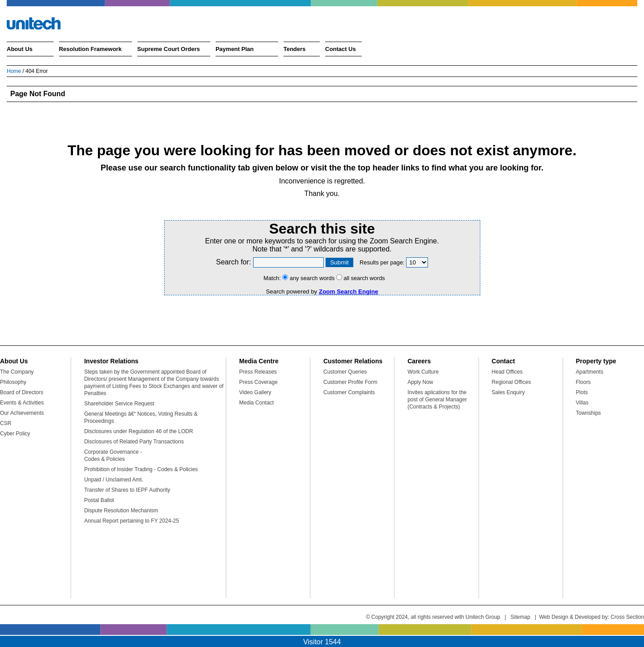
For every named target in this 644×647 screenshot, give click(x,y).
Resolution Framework (90, 49)
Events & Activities (22, 403)
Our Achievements (22, 413)
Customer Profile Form (350, 382)
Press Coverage (258, 382)
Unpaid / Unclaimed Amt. (114, 480)
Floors (583, 382)
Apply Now (420, 382)
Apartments (590, 372)
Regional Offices (511, 382)
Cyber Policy (15, 434)
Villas (582, 403)
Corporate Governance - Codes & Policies (113, 455)
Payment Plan (235, 49)
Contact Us (341, 49)
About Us (20, 49)
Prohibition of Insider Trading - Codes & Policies (141, 469)
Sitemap (521, 617)
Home (14, 71)
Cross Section (627, 617)
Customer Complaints (349, 392)
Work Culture (423, 372)
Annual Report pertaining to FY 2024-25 (131, 521)
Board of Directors (22, 392)
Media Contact (256, 403)
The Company (17, 372)
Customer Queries (345, 372)
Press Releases (258, 372)
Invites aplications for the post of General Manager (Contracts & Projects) (437, 400)
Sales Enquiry (508, 392)
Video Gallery (255, 392)
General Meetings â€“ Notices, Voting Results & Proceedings (141, 417)
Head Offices (507, 372)
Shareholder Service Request (119, 404)
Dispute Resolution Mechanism (121, 511)
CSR (6, 423)
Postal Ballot (99, 500)
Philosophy (13, 382)
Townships (589, 413)
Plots (582, 392)
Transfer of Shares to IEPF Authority (127, 490)
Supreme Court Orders (169, 49)
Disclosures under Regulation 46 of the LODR (138, 431)
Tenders (295, 49)
